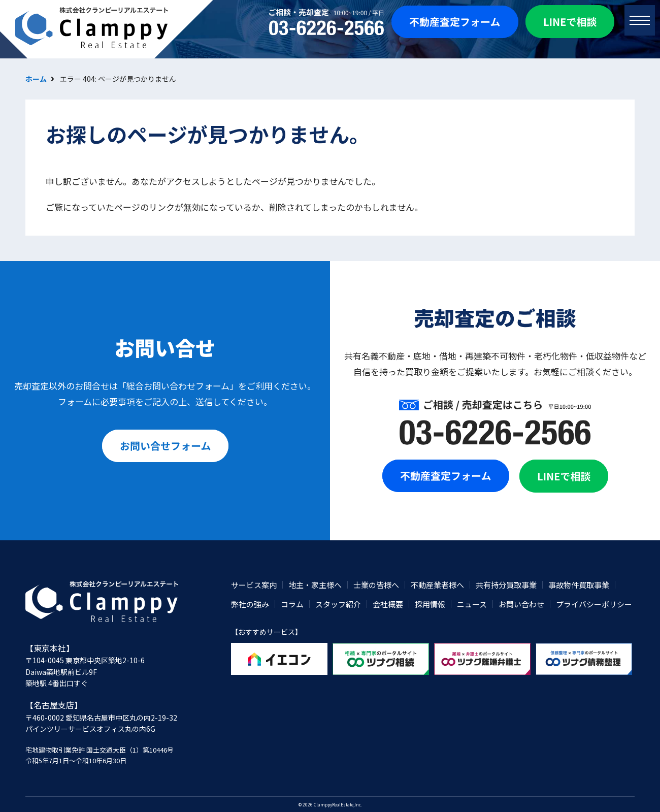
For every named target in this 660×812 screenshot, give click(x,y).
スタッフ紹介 (338, 604)
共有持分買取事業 (506, 585)
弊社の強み (250, 604)
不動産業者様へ (437, 585)
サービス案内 (254, 585)
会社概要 (388, 604)
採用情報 (430, 604)
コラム (292, 604)
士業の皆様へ (376, 585)
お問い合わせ (521, 604)
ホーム (36, 79)
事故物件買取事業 (579, 585)
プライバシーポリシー (594, 604)
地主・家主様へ (315, 585)
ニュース (472, 604)
